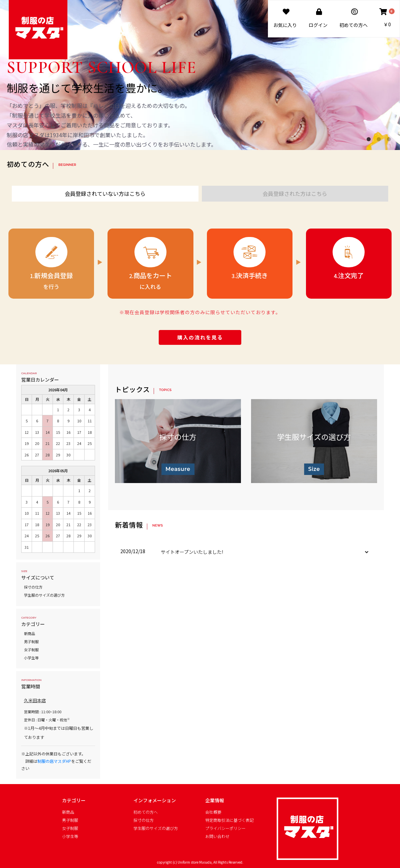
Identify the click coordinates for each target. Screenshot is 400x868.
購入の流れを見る (200, 337)
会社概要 (213, 812)
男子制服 (31, 641)
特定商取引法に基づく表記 (229, 820)
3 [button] (390, 141)
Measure (178, 469)
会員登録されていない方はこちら (105, 193)
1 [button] (370, 141)
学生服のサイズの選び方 (44, 595)
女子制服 (31, 650)
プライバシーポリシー (225, 828)
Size (314, 469)
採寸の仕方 (33, 587)
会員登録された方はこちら (295, 193)
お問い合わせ (217, 836)
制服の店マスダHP (54, 761)
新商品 (29, 633)
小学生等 (31, 658)
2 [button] (380, 141)
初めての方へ (146, 812)
